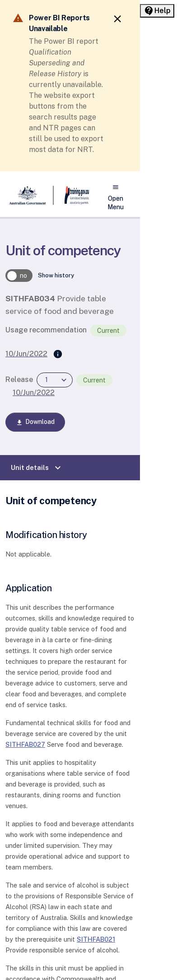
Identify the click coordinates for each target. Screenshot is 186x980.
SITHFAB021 (96, 939)
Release (19, 380)
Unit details (37, 468)
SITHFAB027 (25, 744)
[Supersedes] (58, 354)
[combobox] (55, 380)
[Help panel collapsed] (157, 11)
